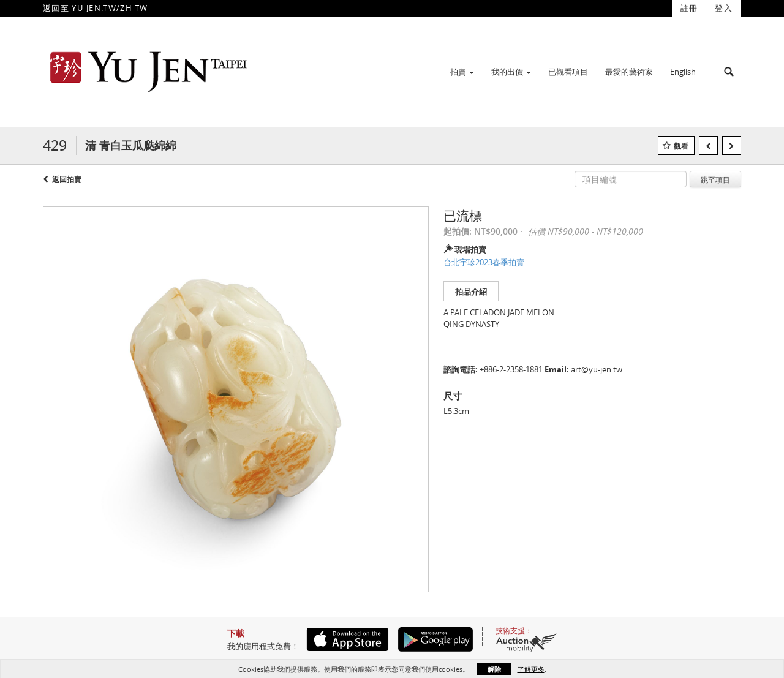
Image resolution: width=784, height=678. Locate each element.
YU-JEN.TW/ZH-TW (110, 8)
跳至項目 (715, 179)
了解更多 (531, 669)
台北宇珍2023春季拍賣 (484, 262)
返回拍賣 (67, 179)
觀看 (681, 146)
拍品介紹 (471, 292)
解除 (494, 669)
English (683, 72)
